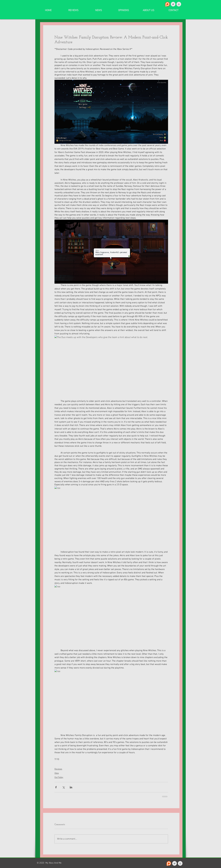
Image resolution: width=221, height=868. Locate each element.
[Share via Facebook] (56, 787)
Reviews (58, 769)
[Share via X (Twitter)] (63, 787)
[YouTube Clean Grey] (179, 4)
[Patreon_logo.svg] (167, 4)
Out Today (59, 777)
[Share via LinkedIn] (71, 787)
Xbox (57, 773)
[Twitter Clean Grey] (173, 4)
